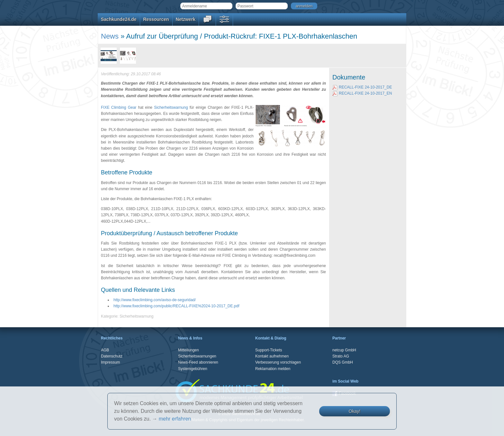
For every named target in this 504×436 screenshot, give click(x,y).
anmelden (304, 6)
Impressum (110, 362)
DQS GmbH (343, 362)
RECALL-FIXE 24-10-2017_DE (362, 87)
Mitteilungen (189, 350)
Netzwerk (186, 19)
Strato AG (341, 356)
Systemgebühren (193, 369)
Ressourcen (156, 19)
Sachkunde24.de (119, 19)
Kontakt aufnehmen (272, 356)
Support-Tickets (269, 350)
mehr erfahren (175, 419)
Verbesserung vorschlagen (278, 362)
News (110, 36)
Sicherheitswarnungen (197, 356)
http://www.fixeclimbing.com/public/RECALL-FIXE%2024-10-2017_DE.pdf (176, 306)
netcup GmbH (344, 350)
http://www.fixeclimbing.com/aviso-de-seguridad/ (155, 300)
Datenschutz (112, 356)
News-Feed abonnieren (198, 362)
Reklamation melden (273, 369)
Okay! (355, 411)
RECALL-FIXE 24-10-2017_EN (362, 93)
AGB (105, 350)
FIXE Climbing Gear (119, 107)
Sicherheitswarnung (171, 107)
